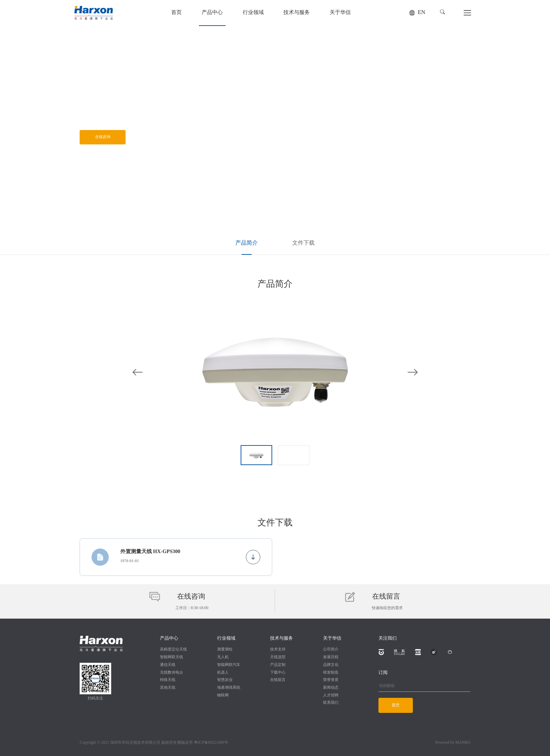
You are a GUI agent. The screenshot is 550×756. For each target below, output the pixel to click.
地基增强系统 (229, 688)
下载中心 (278, 673)
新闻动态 (331, 688)
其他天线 (168, 688)
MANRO (463, 743)
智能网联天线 (172, 657)
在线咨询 (103, 137)
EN (421, 12)
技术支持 (278, 649)
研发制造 (331, 673)
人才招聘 (331, 695)
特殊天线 (168, 680)
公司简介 (331, 649)
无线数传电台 (172, 673)
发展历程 (331, 657)
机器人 (223, 673)
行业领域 (253, 13)
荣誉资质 (331, 680)
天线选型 (278, 657)
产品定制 (278, 665)
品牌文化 (331, 665)
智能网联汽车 (229, 665)
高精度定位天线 (173, 649)
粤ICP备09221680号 (211, 743)
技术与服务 (297, 13)
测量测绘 (225, 649)
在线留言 (278, 680)
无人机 (223, 657)
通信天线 (168, 665)
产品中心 (212, 13)
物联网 (223, 695)
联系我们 (331, 703)
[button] (442, 12)
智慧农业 (225, 680)
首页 (176, 13)
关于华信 (340, 13)
